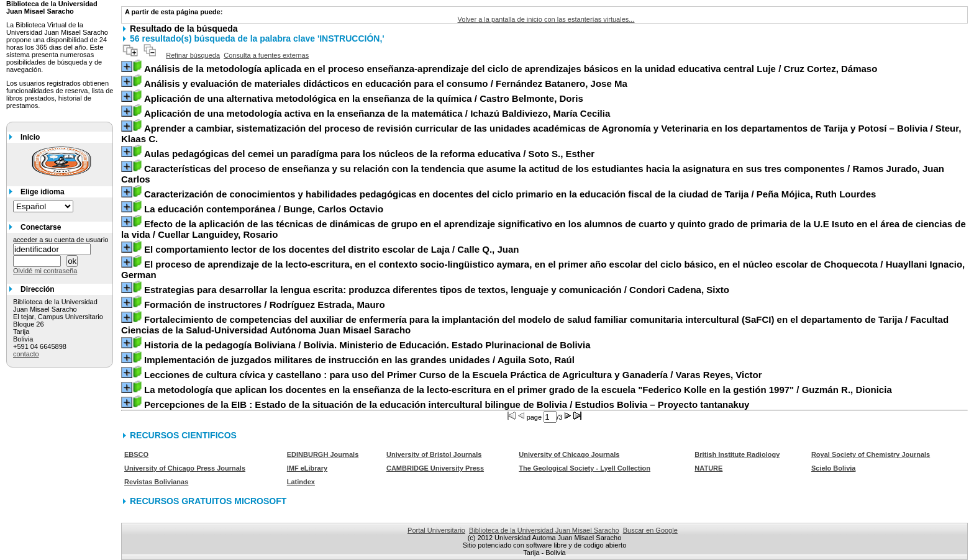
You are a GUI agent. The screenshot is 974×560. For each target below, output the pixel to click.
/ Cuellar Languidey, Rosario (544, 229)
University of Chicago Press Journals (185, 468)
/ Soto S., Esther (369, 154)
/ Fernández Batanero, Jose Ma (386, 84)
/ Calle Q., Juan (332, 249)
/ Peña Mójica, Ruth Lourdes (510, 194)
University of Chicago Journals (569, 454)
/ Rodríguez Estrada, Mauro (265, 305)
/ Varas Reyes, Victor (453, 375)
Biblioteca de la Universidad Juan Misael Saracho (544, 530)
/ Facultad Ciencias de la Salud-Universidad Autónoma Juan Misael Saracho (535, 325)
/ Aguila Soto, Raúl (359, 360)
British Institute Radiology (737, 454)
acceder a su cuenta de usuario (61, 240)
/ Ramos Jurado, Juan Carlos (533, 174)
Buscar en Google (650, 530)
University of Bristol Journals (434, 454)
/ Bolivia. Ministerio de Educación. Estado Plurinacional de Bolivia (367, 345)
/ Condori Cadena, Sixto (437, 290)
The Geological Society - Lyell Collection (585, 468)
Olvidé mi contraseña (45, 271)
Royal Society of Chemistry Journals (871, 454)
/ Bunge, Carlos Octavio (264, 209)
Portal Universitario (436, 530)
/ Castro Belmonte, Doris (364, 98)
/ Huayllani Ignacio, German (543, 269)
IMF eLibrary (307, 468)
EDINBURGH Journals (323, 454)
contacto (26, 354)
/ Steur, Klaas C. (541, 133)
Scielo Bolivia (834, 468)
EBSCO (136, 454)
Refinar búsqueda (193, 55)
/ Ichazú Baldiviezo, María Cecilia (377, 113)
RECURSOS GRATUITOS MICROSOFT (208, 501)
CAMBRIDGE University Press (435, 468)
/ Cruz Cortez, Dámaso (511, 69)
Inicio (30, 137)
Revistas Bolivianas (156, 482)
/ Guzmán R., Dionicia (518, 390)
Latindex (301, 482)
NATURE (708, 468)
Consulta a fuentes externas (266, 55)
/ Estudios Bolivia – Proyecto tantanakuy (447, 404)
